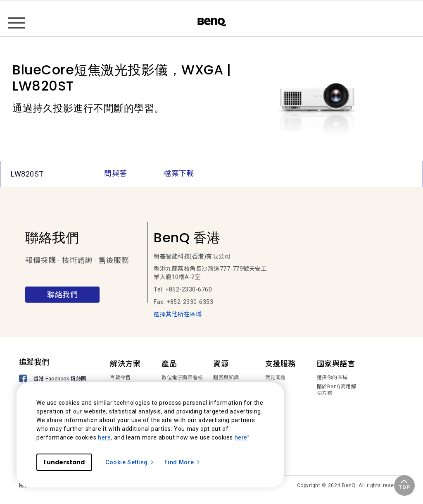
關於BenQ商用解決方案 (337, 390)
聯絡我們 (62, 295)
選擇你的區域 (332, 377)
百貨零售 (120, 377)
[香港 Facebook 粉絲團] (54, 379)
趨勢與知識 (226, 377)
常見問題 (276, 377)
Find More (183, 462)
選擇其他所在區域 (178, 314)
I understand (64, 462)
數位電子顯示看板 (182, 377)
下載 (270, 387)
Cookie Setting (130, 462)
